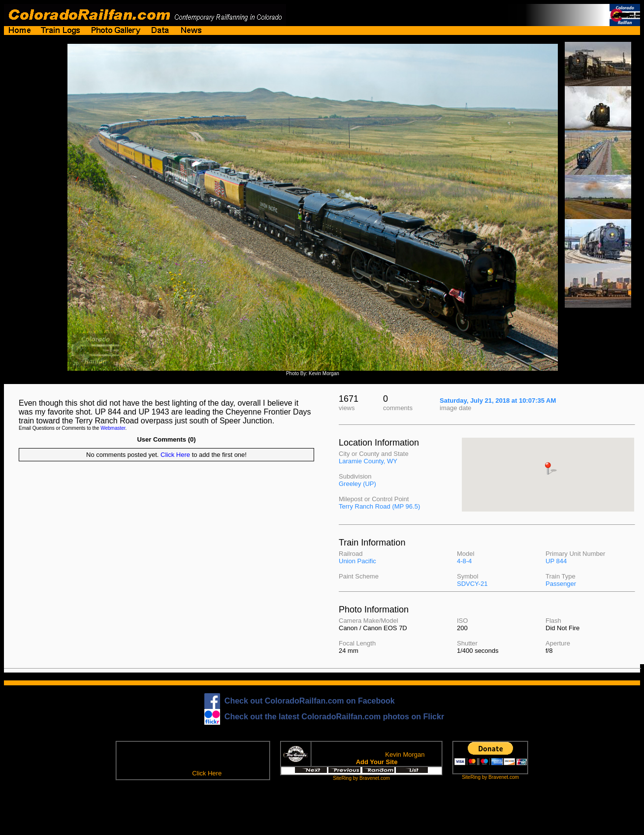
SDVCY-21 (472, 584)
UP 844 (556, 561)
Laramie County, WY (368, 461)
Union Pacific (357, 561)
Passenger (561, 584)
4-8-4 (464, 561)
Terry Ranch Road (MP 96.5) (379, 506)
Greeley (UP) (357, 484)
